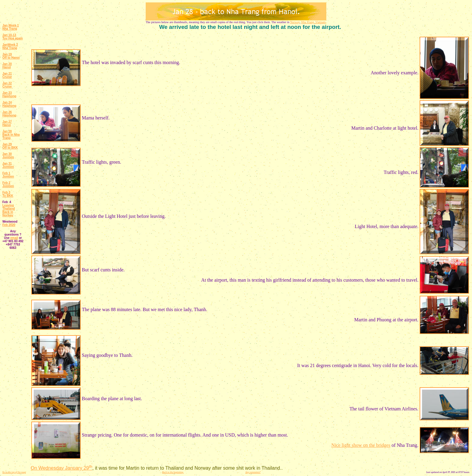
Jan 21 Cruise (7, 75)
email (14, 238)
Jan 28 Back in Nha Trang (11, 135)
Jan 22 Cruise (7, 85)
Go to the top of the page (14, 472)
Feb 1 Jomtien (8, 175)
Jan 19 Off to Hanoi (11, 56)
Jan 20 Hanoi (7, 66)
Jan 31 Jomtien (8, 165)
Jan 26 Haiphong (9, 114)
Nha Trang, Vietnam (313, 22)
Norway (295, 22)
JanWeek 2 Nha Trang (10, 46)
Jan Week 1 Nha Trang (11, 27)
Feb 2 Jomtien (8, 184)
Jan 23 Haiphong (9, 94)
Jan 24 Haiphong (9, 104)
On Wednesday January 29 (62, 468)
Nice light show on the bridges (361, 445)
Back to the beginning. (173, 472)
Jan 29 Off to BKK (10, 146)
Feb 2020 (9, 225)
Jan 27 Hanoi (7, 123)
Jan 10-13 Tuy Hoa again (13, 37)
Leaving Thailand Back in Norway (9, 210)
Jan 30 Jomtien (8, 156)
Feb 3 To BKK (8, 194)
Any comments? (253, 472)
